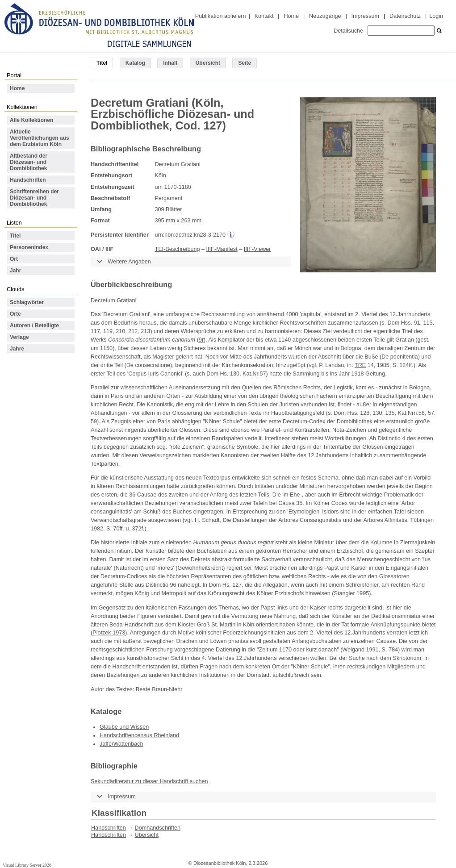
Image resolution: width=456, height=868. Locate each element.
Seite (245, 63)
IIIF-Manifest (222, 249)
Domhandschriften (158, 828)
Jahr (15, 271)
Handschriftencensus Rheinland (139, 735)
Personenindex (29, 247)
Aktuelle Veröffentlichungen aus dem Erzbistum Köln (40, 138)
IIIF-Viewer (257, 249)
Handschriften (28, 180)
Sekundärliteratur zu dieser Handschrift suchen (149, 781)
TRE (360, 365)
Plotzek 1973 (109, 633)
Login (436, 16)
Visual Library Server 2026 (27, 865)
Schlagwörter (27, 302)
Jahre (17, 349)
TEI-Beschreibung (177, 249)
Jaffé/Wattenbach (121, 744)
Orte (15, 314)
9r (201, 340)
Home (291, 16)
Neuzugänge (325, 16)
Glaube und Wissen (124, 727)
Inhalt (170, 63)
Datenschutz (405, 16)
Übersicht (208, 63)
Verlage (19, 337)
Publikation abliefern (221, 16)
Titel (15, 236)
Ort (14, 259)
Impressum (365, 16)
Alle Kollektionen (31, 120)
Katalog (135, 63)
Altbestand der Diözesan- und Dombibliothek (29, 162)
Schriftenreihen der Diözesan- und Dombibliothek (34, 198)
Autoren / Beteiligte (34, 325)
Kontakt (264, 16)
